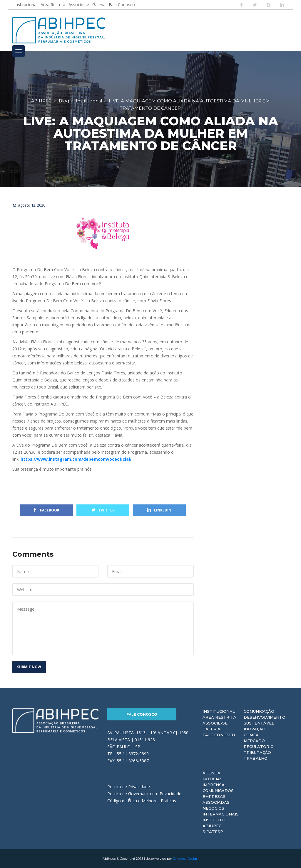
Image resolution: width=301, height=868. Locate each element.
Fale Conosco (122, 5)
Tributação (257, 752)
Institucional (26, 5)
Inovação (255, 729)
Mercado (254, 741)
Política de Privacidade (129, 787)
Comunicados (218, 791)
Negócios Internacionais (221, 811)
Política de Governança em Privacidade (144, 794)
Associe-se (79, 5)
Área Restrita (53, 5)
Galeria (99, 5)
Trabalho (256, 758)
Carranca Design (186, 859)
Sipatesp (213, 832)
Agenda (211, 773)
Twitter (103, 510)
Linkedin (159, 510)
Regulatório (259, 747)
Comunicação (259, 711)
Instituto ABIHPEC (214, 823)
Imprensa (214, 785)
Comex (251, 735)
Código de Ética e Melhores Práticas (142, 801)
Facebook (46, 510)
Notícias (213, 779)
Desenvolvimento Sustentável (265, 720)
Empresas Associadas (216, 799)
